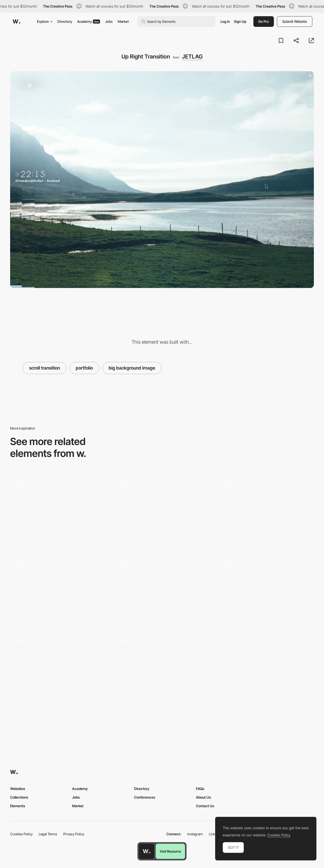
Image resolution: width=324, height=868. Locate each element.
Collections (19, 797)
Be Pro (264, 21)
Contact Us (205, 806)
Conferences (145, 797)
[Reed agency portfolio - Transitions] (265, 589)
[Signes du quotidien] (265, 511)
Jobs (109, 21)
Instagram (195, 834)
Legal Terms (48, 834)
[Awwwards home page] (147, 851)
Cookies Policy (21, 834)
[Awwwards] (16, 22)
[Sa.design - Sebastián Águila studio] (59, 510)
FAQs (200, 789)
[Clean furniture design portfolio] (162, 510)
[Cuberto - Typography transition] (162, 590)
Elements (18, 806)
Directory (65, 21)
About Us (203, 797)
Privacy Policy (74, 834)
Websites (18, 789)
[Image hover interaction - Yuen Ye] (162, 667)
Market (123, 21)
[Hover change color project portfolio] (59, 589)
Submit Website (295, 21)
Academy (89, 21)
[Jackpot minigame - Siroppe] (59, 667)
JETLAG (192, 56)
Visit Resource (170, 851)
